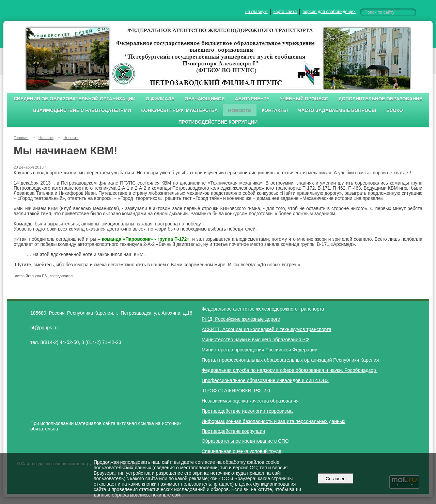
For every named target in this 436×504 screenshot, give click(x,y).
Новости (240, 111)
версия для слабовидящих (329, 12)
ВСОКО (395, 111)
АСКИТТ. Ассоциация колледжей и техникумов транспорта (267, 329)
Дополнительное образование (380, 99)
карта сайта (285, 12)
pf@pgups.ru (44, 328)
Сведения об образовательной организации (75, 99)
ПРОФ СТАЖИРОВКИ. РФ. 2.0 (237, 391)
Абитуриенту (252, 99)
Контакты (275, 111)
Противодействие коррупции (218, 122)
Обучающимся (205, 99)
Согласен (336, 479)
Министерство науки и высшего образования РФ (255, 340)
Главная (21, 138)
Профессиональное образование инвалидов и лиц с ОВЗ (265, 380)
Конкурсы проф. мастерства (180, 111)
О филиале (160, 99)
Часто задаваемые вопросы (337, 111)
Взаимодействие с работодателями (82, 111)
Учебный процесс (304, 99)
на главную (256, 12)
